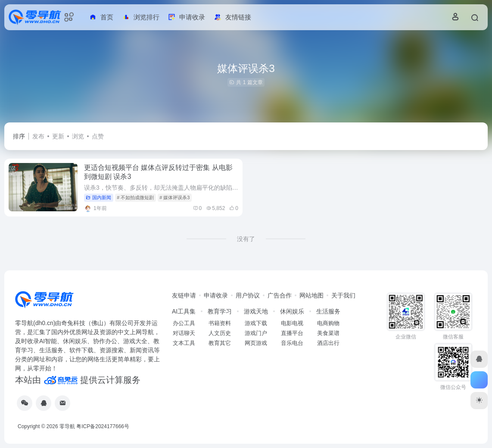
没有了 (246, 239)
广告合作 (280, 295)
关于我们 (343, 295)
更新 (58, 136)
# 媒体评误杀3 (174, 197)
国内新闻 (98, 197)
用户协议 (248, 295)
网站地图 (311, 295)
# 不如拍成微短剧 (135, 197)
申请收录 (216, 295)
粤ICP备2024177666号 (103, 426)
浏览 (78, 136)
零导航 (67, 426)
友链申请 (184, 295)
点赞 (98, 136)
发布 (38, 136)
